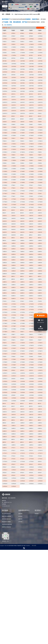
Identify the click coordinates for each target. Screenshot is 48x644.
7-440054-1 (31, 249)
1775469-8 (31, 318)
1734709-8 (5, 53)
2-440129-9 (5, 235)
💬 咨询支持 (41, 316)
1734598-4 (5, 163)
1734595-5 (31, 42)
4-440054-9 (5, 274)
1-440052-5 (22, 426)
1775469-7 (22, 318)
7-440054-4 (13, 252)
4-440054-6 (22, 271)
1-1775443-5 (40, 199)
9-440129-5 (22, 232)
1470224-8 (5, 475)
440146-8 (13, 119)
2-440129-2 (5, 218)
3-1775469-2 (14, 329)
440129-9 (22, 213)
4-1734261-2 (5, 152)
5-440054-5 (13, 268)
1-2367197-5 (22, 100)
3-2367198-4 (40, 69)
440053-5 (40, 439)
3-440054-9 (5, 265)
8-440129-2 (5, 229)
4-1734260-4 (40, 136)
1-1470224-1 (31, 475)
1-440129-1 (40, 213)
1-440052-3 (5, 426)
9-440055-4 (13, 299)
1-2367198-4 (14, 64)
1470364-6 (5, 36)
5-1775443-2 (5, 202)
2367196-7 (5, 75)
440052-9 (13, 423)
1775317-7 (13, 450)
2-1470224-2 (31, 478)
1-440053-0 (40, 442)
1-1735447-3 (5, 345)
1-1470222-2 (5, 470)
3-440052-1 (13, 437)
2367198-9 (13, 61)
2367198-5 (22, 58)
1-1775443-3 (22, 199)
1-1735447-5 (22, 345)
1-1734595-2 (5, 47)
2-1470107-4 (14, 376)
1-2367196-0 (31, 75)
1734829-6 (31, 155)
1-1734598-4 (5, 169)
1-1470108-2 (40, 395)
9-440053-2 (5, 448)
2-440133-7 (5, 415)
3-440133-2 (5, 417)
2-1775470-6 (14, 310)
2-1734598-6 (14, 171)
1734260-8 (40, 124)
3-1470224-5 (14, 486)
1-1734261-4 (31, 144)
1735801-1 (40, 207)
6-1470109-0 (22, 390)
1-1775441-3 (31, 191)
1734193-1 (40, 113)
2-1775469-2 (14, 323)
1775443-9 (31, 196)
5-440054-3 (40, 265)
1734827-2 (13, 332)
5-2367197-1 (40, 111)
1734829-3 (5, 155)
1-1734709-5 (22, 55)
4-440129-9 (13, 224)
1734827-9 (31, 334)
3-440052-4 (40, 437)
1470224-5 (22, 473)
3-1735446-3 (22, 368)
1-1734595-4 (22, 47)
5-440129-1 (31, 224)
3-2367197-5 (5, 108)
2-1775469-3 (22, 323)
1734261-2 (13, 138)
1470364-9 (31, 36)
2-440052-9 (40, 434)
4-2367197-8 (14, 111)
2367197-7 (40, 94)
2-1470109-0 (31, 381)
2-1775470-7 (22, 310)
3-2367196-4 (5, 86)
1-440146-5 (22, 122)
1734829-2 (40, 152)
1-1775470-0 (5, 304)
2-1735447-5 (14, 348)
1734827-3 (22, 332)
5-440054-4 (5, 268)
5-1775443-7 (5, 205)
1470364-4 (31, 33)
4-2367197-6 (40, 108)
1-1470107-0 (40, 370)
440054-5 (13, 238)
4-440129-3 (5, 221)
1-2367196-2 (5, 77)
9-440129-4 (13, 232)
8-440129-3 (13, 229)
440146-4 (22, 116)
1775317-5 (40, 448)
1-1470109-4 (5, 381)
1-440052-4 (13, 426)
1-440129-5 (31, 216)
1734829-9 (13, 158)
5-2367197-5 (31, 113)
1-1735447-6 (31, 345)
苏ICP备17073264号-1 (26, 546)
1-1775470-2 (22, 304)
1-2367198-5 (22, 64)
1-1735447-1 (31, 343)
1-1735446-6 (14, 362)
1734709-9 (13, 53)
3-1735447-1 (22, 351)
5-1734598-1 (5, 182)
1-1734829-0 (22, 158)
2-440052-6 (13, 434)
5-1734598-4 (31, 182)
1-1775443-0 (40, 196)
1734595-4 (22, 42)
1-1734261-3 (22, 144)
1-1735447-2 (40, 343)
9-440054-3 (5, 260)
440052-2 (40, 417)
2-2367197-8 (31, 102)
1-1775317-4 (31, 453)
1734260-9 (5, 127)
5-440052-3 (13, 428)
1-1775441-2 (22, 191)
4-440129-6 (31, 221)
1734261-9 (31, 141)
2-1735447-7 (31, 348)
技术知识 (20, 516)
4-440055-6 (40, 287)
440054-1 (22, 235)
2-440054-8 (5, 271)
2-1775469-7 (14, 326)
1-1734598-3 (40, 166)
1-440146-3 (5, 122)
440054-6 (22, 238)
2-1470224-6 (22, 481)
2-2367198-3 (31, 64)
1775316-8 (13, 459)
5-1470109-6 (5, 390)
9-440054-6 (40, 257)
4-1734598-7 (14, 180)
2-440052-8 (31, 434)
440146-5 (31, 116)
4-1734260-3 (31, 136)
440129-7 (4, 213)
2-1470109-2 (40, 381)
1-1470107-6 (22, 373)
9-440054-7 (22, 260)
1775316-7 (5, 459)
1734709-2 (40, 47)
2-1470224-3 (40, 478)
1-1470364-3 (22, 39)
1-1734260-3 (40, 127)
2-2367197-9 (40, 102)
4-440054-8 (40, 271)
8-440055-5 (31, 296)
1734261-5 (40, 138)
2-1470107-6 (22, 376)
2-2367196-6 (22, 80)
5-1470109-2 (31, 387)
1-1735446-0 (5, 359)
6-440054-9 (40, 274)
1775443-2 (13, 194)
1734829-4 (13, 155)
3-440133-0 (31, 415)
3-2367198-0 (5, 69)
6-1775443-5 (31, 207)
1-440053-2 (13, 445)
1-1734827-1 (5, 337)
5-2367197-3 (14, 113)
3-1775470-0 (5, 312)
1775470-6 (13, 301)
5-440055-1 (40, 290)
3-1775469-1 (5, 329)
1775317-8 (22, 450)
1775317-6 (5, 450)
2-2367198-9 (40, 66)
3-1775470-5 (5, 315)
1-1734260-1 (22, 127)
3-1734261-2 (5, 147)
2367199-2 (40, 55)
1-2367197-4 (14, 100)
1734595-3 (13, 42)
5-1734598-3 (22, 182)
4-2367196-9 (31, 89)
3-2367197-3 (31, 105)
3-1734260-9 (40, 133)
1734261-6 (5, 141)
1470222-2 (5, 464)
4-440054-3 (40, 246)
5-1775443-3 (14, 202)
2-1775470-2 (22, 307)
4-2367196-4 (31, 86)
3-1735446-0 (40, 365)
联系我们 (37, 514)
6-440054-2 (40, 252)
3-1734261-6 (40, 147)
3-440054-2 (31, 260)
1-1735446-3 (31, 359)
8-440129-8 (13, 235)
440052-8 (4, 423)
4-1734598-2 (14, 177)
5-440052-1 (40, 426)
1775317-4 (31, 448)
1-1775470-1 (14, 304)
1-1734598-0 (14, 166)
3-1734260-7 (22, 133)
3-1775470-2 (22, 312)
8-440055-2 (5, 296)
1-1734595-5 (31, 47)
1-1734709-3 (5, 55)
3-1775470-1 (14, 312)
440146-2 (4, 116)
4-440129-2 (40, 218)
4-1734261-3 (14, 152)
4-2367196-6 (5, 89)
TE (12, 14)
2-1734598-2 (22, 169)
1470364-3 (22, 33)
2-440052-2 (22, 431)
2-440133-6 (40, 412)
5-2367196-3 (22, 91)
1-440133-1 (5, 409)
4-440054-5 (13, 249)
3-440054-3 (40, 260)
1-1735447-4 (14, 345)
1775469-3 (31, 315)
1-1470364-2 (14, 39)
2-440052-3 (31, 431)
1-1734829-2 (40, 158)
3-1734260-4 (40, 130)
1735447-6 (31, 340)
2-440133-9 (22, 415)
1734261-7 (13, 141)
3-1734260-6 (14, 133)
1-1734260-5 (14, 130)
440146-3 (13, 116)
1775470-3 (31, 299)
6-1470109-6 (5, 392)
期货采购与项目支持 (6, 519)
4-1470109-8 (14, 387)
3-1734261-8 (14, 149)
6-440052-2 (22, 428)
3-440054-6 (22, 263)
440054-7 (31, 238)
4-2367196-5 (40, 86)
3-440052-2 (22, 437)
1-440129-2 (5, 216)
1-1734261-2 (14, 144)
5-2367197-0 (31, 111)
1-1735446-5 (5, 362)
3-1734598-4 (40, 174)
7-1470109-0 (22, 392)
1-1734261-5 (40, 144)
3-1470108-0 (31, 401)
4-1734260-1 (14, 136)
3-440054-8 (40, 263)
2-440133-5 (31, 412)
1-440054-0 (13, 240)
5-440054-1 (22, 265)
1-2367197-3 (5, 100)
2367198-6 (31, 58)
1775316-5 (31, 456)
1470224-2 (40, 470)
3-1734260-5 (5, 133)
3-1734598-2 (22, 174)
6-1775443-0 (31, 205)
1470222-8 (13, 467)
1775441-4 (40, 185)
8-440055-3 (13, 296)
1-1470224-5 (22, 478)
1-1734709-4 (14, 55)
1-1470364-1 (5, 39)
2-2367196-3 (40, 77)
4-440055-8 (13, 290)
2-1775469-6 (5, 326)
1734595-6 (40, 42)
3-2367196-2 (31, 83)
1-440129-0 (31, 213)
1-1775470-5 (5, 307)
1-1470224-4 (14, 478)
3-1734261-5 (31, 147)
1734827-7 (13, 334)
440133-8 (22, 406)
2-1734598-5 (5, 171)
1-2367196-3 (14, 77)
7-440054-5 (22, 252)
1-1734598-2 (31, 166)
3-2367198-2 (22, 69)
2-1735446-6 (5, 365)
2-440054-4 (13, 246)
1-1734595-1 (40, 44)
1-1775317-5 (40, 453)
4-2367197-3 (14, 108)
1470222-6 (40, 464)
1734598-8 (40, 163)
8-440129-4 (22, 229)
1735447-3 (5, 340)
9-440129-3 (5, 232)
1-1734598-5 (14, 169)
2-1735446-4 (31, 362)
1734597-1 (5, 33)
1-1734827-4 (31, 337)
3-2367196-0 (14, 83)
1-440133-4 (31, 409)
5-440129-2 (40, 224)
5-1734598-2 (14, 182)
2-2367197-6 (14, 102)
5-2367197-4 (22, 113)
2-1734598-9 (40, 171)
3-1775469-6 (5, 332)
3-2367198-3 (31, 69)
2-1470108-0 (31, 398)
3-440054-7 (31, 263)
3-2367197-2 (22, 105)
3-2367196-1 (22, 83)
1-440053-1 (5, 445)
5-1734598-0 (40, 180)
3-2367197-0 (5, 105)
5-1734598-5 (40, 182)
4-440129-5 (22, 221)
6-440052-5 (5, 431)
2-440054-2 (40, 243)
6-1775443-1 (40, 205)
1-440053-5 (40, 445)
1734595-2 (5, 42)
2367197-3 (5, 94)
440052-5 (22, 420)
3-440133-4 (22, 417)
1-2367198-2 (40, 61)
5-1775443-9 (22, 205)
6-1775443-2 (5, 207)
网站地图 (34, 546)
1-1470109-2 (40, 379)
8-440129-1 (40, 227)
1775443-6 (5, 196)
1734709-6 (31, 50)
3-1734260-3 (31, 130)
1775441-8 (31, 188)
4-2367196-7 (14, 89)
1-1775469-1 (14, 321)
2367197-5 (22, 94)
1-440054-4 (5, 243)
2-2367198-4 (40, 64)
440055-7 (4, 279)
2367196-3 (13, 72)
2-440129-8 (40, 232)
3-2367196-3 (40, 83)
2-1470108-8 (22, 401)
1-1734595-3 (14, 47)
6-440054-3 (5, 254)
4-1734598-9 (31, 180)
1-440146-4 (13, 122)
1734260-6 (22, 124)
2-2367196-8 (40, 80)
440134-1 (4, 404)
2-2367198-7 (22, 66)
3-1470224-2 (31, 484)
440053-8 (22, 442)
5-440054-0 (13, 265)
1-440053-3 (22, 445)
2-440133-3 (13, 412)
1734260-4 (5, 124)
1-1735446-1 (14, 359)
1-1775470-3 (31, 304)
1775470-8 (31, 301)
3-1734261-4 (22, 147)
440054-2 (31, 235)
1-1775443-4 (31, 199)
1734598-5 (13, 163)
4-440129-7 (40, 221)
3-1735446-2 (14, 368)
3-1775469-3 (22, 329)
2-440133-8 (13, 415)
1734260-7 (31, 124)
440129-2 (4, 210)
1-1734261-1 (5, 144)
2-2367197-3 (31, 100)
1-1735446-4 (40, 359)
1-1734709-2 (40, 53)
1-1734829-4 (14, 160)
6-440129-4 (22, 227)
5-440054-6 (22, 268)
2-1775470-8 (31, 310)
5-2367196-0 (40, 89)
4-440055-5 (31, 287)
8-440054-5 (40, 254)
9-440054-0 (31, 243)
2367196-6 (40, 72)
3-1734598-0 (5, 174)
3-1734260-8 (31, 133)
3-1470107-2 (5, 379)
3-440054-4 (5, 263)
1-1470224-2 (40, 475)
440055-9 (22, 279)
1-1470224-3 (5, 478)
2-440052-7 (22, 434)
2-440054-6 (31, 268)
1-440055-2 (5, 282)
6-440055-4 (31, 293)
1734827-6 (5, 334)
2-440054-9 (13, 271)
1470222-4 (22, 464)
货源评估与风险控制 (6, 527)
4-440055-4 (22, 287)
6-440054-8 (31, 274)
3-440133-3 (13, 417)
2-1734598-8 (31, 171)
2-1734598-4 (40, 169)
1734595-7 (5, 44)
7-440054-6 (31, 252)
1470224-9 (13, 475)
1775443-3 (22, 194)
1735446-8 (31, 357)
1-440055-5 (31, 282)
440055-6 (40, 276)
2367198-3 (5, 58)
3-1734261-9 (22, 149)
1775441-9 (40, 188)
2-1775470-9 (40, 310)
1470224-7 (40, 473)
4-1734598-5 (40, 177)
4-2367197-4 (22, 108)
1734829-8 (5, 158)
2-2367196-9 (5, 83)
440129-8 (13, 213)
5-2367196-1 (5, 91)
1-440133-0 (40, 406)
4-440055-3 (13, 287)
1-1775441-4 (40, 191)
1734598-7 (31, 163)
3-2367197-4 (40, 105)
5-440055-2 (5, 293)
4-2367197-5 (31, 108)
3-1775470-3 (31, 312)
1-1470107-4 (14, 373)
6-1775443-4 (22, 207)
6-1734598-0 (5, 185)
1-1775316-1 (40, 459)
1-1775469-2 (22, 321)
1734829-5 (22, 155)
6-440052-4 (40, 428)
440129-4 (22, 210)
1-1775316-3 (14, 462)
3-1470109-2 (40, 384)
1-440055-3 (13, 282)
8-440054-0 (5, 257)
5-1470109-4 (40, 387)
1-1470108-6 (14, 398)
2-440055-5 (40, 285)
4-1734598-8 (22, 180)
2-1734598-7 (22, 171)
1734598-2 (31, 160)
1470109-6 (13, 379)
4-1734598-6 (5, 180)
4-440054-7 (31, 271)
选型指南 (20, 514)
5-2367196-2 (14, 91)
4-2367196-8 (22, 89)
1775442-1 (13, 185)
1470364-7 (13, 36)
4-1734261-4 (22, 152)
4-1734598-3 (22, 177)
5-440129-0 (22, 224)
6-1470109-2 (31, 390)
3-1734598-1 (14, 174)
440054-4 (4, 238)
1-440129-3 (13, 216)
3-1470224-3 (40, 484)
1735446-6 (13, 357)
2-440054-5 (22, 246)
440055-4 (22, 276)
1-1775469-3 (31, 321)
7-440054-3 (5, 252)
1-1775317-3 (22, 453)
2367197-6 (31, 94)
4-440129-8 (5, 224)
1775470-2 (22, 299)
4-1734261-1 (40, 149)
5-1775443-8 (14, 205)
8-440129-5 (31, 229)
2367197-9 (13, 97)
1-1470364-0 (40, 36)
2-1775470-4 (40, 307)
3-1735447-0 (14, 351)
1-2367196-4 (22, 77)
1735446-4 (40, 354)
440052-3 (4, 420)
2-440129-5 (31, 218)
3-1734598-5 (5, 177)
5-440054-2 (31, 265)
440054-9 (4, 240)
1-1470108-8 (22, 398)
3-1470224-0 (14, 484)
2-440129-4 (22, 218)
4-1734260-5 (5, 138)
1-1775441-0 (5, 191)
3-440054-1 (31, 257)
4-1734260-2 (22, 136)
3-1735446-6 (5, 370)
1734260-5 (13, 124)
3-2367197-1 (14, 105)
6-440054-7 (22, 274)
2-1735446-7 (14, 365)
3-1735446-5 (40, 368)
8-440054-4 (31, 254)
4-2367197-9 (22, 111)
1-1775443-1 (5, 199)
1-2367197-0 (22, 97)
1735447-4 (13, 340)
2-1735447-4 (5, 348)
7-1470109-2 (31, 392)
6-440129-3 (13, 227)
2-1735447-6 (22, 348)
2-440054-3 (5, 246)
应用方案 (20, 519)
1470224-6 (31, 473)
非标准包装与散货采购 (7, 524)
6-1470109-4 (40, 390)
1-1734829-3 (5, 160)
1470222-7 (5, 467)
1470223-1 (40, 462)
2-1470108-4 (5, 401)
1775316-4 (22, 456)
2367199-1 (31, 55)
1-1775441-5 (5, 194)
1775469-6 (13, 318)
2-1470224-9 (5, 484)
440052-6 (31, 420)
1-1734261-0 (40, 141)
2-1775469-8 (22, 326)
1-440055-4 (22, 282)
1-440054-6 (22, 243)
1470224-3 (5, 473)
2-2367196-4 (5, 80)
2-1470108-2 (40, 398)
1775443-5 (40, 194)
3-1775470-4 (40, 312)
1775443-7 (13, 196)
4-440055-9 (22, 290)
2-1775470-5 (5, 310)
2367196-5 (31, 72)
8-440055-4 (22, 296)
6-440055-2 (13, 293)
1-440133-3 (22, 409)
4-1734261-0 (31, 149)
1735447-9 (13, 343)
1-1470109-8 (22, 381)
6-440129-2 (5, 227)
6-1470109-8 (14, 392)
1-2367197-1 (31, 97)
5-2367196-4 (31, 91)
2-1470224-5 (14, 481)
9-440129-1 (40, 229)
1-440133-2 (13, 409)
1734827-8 (22, 334)
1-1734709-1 (31, 53)
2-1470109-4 (5, 384)
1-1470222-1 (40, 467)
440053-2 (13, 439)
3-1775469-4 (31, 329)
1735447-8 (5, 343)
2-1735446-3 (22, 362)
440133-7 (13, 406)
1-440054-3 (40, 240)
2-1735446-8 (22, 365)
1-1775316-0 (31, 459)
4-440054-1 (13, 260)
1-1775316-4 (22, 462)
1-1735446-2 (22, 359)
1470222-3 (13, 464)
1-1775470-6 (14, 307)
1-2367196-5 (31, 77)
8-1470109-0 (40, 392)
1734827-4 (31, 332)
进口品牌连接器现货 (6, 514)
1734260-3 (40, 122)
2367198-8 (5, 61)
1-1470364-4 (31, 39)
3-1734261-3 (14, 147)
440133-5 (40, 404)
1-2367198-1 (31, 61)
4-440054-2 (31, 246)
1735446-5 (5, 357)
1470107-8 (31, 370)
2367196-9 (22, 75)
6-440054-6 (13, 274)
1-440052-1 (31, 423)
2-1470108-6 (14, 401)
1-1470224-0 (22, 475)
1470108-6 (13, 395)
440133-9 (31, 406)
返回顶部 (41, 328)
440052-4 (13, 420)
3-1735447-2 (31, 351)
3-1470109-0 (31, 384)
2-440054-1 (22, 257)
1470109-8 (22, 379)
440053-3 (22, 439)
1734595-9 (22, 44)
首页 (3, 14)
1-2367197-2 (40, 97)
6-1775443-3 (14, 207)
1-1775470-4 (40, 304)
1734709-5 (22, 50)
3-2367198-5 (5, 72)
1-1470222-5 (31, 470)
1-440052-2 (40, 423)
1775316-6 (40, 456)
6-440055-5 (40, 293)
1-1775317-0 (40, 450)
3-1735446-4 (31, 368)
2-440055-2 (13, 285)
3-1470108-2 (40, 401)
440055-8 (13, 279)
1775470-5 (5, 301)
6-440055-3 (22, 293)
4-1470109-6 (5, 387)
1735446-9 (40, 357)
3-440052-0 (5, 437)
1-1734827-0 (40, 334)
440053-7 (13, 442)
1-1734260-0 (14, 127)
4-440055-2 (5, 287)
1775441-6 (13, 188)
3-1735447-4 (5, 354)
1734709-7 (40, 50)
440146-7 (4, 119)
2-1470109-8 (22, 384)
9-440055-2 (5, 299)
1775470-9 (40, 301)
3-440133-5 (31, 417)
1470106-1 (13, 370)
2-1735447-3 (40, 345)
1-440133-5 (40, 409)
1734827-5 (40, 332)
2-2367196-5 (14, 80)
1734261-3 (22, 138)
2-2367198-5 (5, 66)
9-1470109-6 (5, 395)
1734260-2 (31, 122)
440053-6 (4, 442)
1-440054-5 (13, 243)
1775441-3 (31, 185)
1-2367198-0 (22, 61)
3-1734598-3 (31, 174)
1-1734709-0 (22, 53)
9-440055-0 (5, 285)
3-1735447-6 (22, 354)
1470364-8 (22, 36)
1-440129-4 (22, 216)
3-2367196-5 (14, 86)
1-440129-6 (40, 216)
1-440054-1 (22, 240)
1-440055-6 (40, 282)
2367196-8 (13, 75)
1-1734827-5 (40, 337)
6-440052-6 (13, 431)
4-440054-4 (5, 249)
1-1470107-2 (5, 373)
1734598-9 (5, 166)
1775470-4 (40, 299)
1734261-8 (22, 141)
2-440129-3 (13, 218)
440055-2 (4, 276)
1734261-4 (31, 138)
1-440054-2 (31, 240)
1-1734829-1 (31, 158)
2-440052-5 (5, 434)
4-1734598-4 (31, 177)
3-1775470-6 (14, 315)
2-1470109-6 (14, 384)
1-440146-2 (40, 119)
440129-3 (13, 210)
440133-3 (22, 404)
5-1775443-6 (40, 202)
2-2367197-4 (40, 100)
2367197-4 (13, 94)
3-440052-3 (31, 437)
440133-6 (4, 406)
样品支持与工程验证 (6, 522)
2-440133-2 (5, 412)
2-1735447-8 (40, 348)
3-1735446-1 (5, 368)
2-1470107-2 (5, 376)
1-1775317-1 (5, 453)
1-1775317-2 (14, 453)
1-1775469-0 (5, 321)
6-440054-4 (13, 254)
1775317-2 (13, 448)
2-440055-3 (22, 285)
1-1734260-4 (5, 130)
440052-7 (40, 420)
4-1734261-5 (31, 152)
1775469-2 (22, 315)
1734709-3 (5, 50)
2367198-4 (13, 58)
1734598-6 (22, 163)
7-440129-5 (31, 232)
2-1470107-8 (31, 376)
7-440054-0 (22, 249)
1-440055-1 (40, 279)
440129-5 (31, 210)
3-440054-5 (13, 263)
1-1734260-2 (31, 127)
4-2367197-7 (5, 111)
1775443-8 (22, 196)
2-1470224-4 (5, 481)
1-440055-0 (31, 279)
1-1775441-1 (14, 191)
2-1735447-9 (5, 351)
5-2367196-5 (40, 91)
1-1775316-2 (5, 462)
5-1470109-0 (22, 387)
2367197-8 (5, 97)
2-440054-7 (40, 268)
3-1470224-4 (5, 486)
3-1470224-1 (22, 484)
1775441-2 (22, 185)
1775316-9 (22, 459)
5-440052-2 (5, 428)
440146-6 (40, 116)
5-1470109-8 (14, 390)
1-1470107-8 (31, 373)
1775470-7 (22, 301)
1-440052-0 (22, 423)
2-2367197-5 (5, 102)
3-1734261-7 (5, 149)
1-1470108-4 (5, 398)
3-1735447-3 (40, 351)
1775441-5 (5, 188)
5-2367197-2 (5, 113)
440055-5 (31, 276)
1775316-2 (5, 456)
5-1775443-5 (31, 202)
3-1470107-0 (40, 376)
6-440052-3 (31, 428)
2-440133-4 (22, 412)
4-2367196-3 (22, 86)
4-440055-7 (5, 290)
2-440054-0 (13, 257)
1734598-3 (40, 160)
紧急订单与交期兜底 (6, 516)
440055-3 (13, 276)
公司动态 (20, 522)
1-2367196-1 (40, 75)
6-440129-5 (31, 227)
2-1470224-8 (40, 481)
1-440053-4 (31, 445)
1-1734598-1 (22, 166)
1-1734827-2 (14, 337)
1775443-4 (31, 194)
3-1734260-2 (22, 130)
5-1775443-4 (22, 202)
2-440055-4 (31, 285)
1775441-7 (22, 188)
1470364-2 (13, 33)
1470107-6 (22, 370)
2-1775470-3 (31, 307)
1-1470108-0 (31, 395)
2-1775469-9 (31, 326)
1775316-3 (13, 456)
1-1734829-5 (22, 160)
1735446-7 (22, 357)
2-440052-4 (40, 431)
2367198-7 (40, 58)
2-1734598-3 (31, 169)
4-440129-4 (13, 221)
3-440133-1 (40, 415)
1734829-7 (40, 155)
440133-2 (13, 404)
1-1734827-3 (22, 337)
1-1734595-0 (31, 44)
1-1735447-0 (22, 343)
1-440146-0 (31, 119)
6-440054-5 (22, 254)
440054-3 (40, 235)
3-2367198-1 (14, 69)
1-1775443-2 (14, 199)
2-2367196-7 (31, 80)
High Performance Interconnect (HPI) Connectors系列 (27, 14)
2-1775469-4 (31, 323)
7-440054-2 (40, 249)
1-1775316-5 (31, 462)
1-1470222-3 (14, 470)
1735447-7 (40, 340)
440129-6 (40, 210)
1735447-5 (22, 340)
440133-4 (31, 404)
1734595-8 (13, 44)
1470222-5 (31, 464)
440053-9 (31, 442)
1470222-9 (22, 467)
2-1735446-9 (31, 365)
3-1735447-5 (14, 354)
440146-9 (22, 119)
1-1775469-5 (5, 323)
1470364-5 (40, 33)
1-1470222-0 (31, 467)
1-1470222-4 (22, 470)
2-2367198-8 (31, 66)
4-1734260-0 (5, 136)
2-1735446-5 (40, 362)
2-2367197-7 (22, 102)
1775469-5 (5, 318)
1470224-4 (13, 473)
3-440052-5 (5, 439)
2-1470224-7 (31, 481)
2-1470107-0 (40, 373)
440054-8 (40, 238)
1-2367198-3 (5, 64)
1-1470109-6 (14, 381)
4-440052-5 (31, 426)
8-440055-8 (40, 296)
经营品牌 (8, 14)
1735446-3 (31, 354)
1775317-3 (22, 448)
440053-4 (31, 439)
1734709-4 (13, 50)
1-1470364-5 (40, 39)
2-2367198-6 (14, 66)
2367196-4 (22, 72)
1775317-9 (31, 450)
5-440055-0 (31, 290)
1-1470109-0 (31, 379)
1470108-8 (22, 395)
